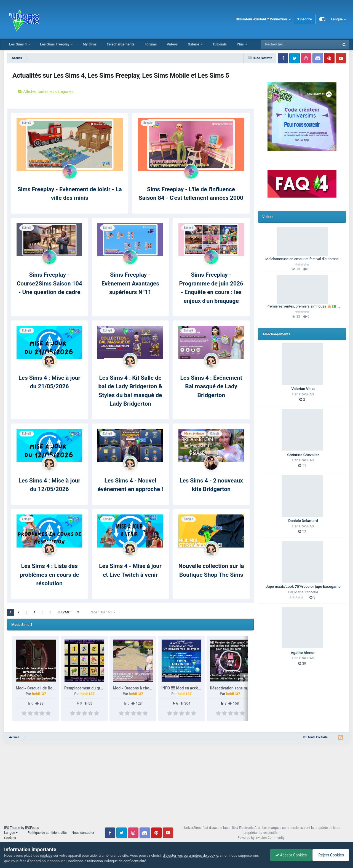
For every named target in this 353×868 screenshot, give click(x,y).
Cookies (10, 838)
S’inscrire (304, 19)
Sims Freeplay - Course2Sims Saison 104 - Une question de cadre (49, 283)
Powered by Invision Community (261, 838)
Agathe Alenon (303, 653)
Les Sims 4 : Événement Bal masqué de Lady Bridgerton (211, 386)
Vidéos (172, 44)
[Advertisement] (176, 787)
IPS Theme (12, 828)
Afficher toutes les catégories (46, 91)
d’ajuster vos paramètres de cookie (190, 855)
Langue (339, 19)
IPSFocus (32, 828)
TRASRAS (306, 394)
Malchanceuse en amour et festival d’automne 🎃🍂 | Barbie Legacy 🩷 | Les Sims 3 (302, 259)
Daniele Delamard (303, 521)
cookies (46, 855)
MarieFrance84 (306, 592)
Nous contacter (83, 833)
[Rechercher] (285, 44)
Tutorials (220, 44)
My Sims (90, 44)
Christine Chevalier (303, 455)
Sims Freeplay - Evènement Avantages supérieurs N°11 (130, 283)
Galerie (194, 44)
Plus (241, 44)
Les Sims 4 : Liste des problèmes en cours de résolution (50, 575)
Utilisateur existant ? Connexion (264, 19)
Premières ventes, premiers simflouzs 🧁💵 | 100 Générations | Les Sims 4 (302, 307)
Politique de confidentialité (47, 833)
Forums (151, 44)
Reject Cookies (330, 855)
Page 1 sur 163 (102, 612)
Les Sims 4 (18, 44)
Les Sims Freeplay (55, 44)
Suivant (64, 612)
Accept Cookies (288, 855)
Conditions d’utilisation (85, 861)
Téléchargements (121, 44)
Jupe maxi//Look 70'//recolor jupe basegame (303, 586)
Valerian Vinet (303, 389)
